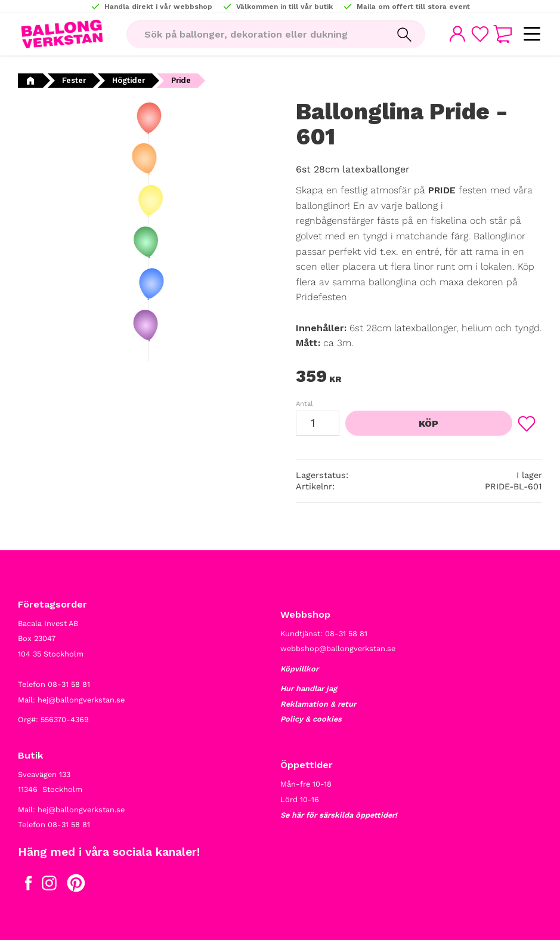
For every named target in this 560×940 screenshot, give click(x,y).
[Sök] (403, 35)
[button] (532, 34)
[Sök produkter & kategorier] (254, 35)
